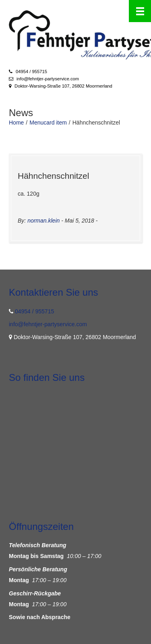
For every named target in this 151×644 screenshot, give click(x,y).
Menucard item (48, 123)
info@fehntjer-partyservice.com (48, 79)
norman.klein (43, 221)
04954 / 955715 (31, 72)
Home (16, 123)
